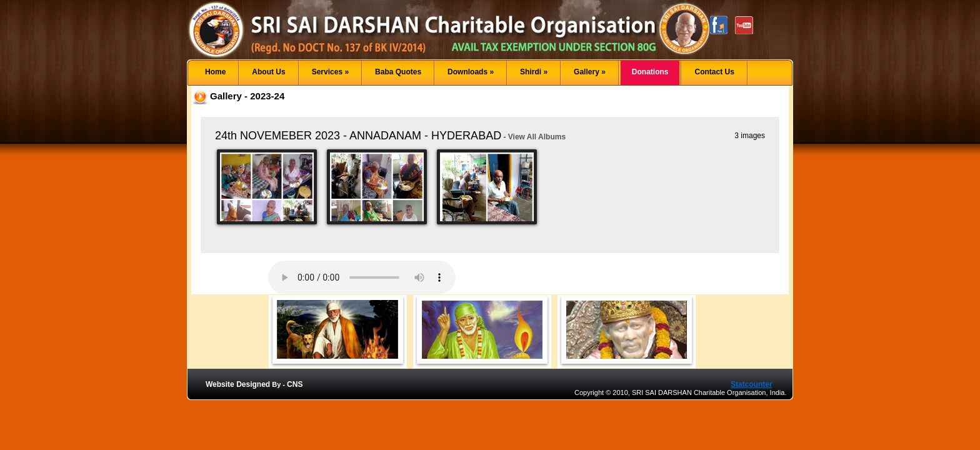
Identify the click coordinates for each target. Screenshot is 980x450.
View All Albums (537, 137)
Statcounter (752, 384)
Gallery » (590, 72)
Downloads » (471, 72)
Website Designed (238, 384)
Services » (330, 72)
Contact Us (714, 72)
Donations (650, 72)
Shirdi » (534, 72)
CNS (295, 384)
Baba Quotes (398, 72)
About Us (268, 72)
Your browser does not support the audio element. (362, 277)
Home (215, 72)
